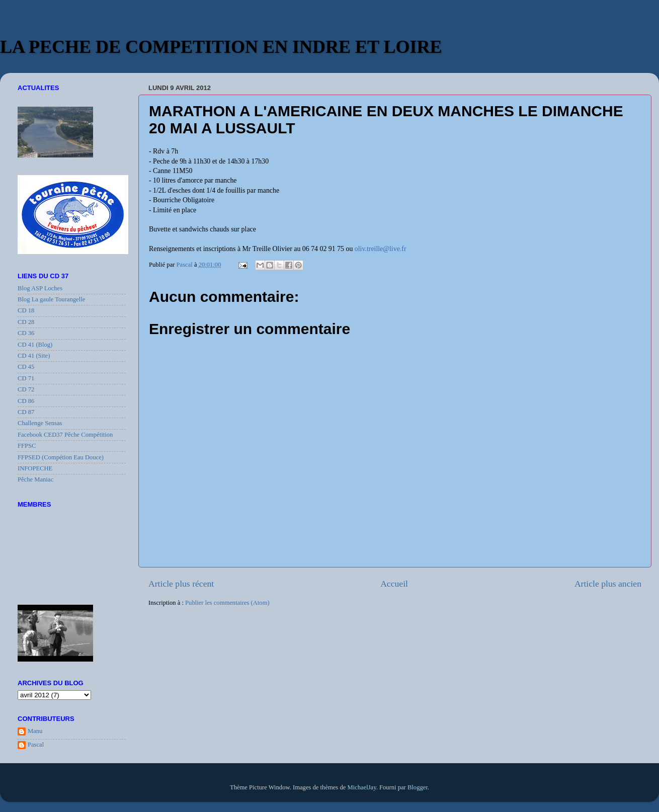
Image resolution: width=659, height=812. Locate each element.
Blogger (418, 787)
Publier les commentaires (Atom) (227, 603)
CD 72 (26, 389)
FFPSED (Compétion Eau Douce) (61, 457)
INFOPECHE (35, 468)
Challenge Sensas (40, 423)
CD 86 (26, 401)
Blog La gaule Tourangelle (51, 299)
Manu (35, 731)
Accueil (394, 584)
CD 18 (26, 310)
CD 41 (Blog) (35, 345)
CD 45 (26, 367)
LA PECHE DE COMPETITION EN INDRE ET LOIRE (221, 47)
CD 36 (26, 333)
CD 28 (26, 322)
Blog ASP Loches (40, 288)
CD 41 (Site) (34, 356)
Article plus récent (181, 584)
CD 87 (26, 412)
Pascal (36, 745)
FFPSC (27, 446)
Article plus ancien (608, 584)
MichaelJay (361, 787)
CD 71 (26, 378)
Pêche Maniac (35, 479)
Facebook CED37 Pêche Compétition (65, 435)
